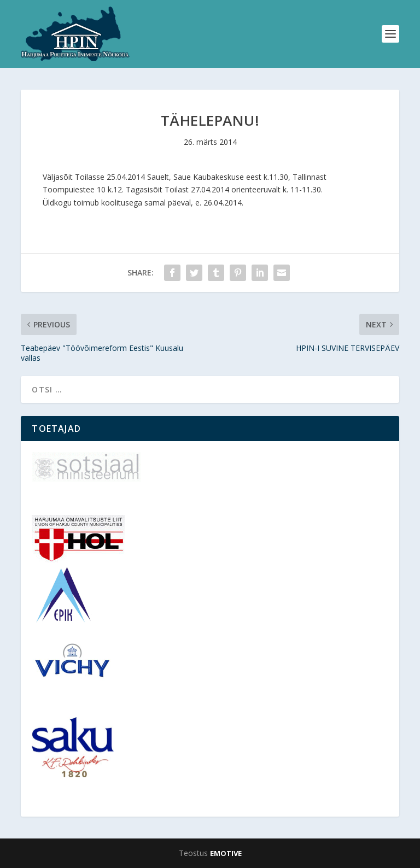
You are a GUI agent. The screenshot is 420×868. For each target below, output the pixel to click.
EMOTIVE (226, 853)
